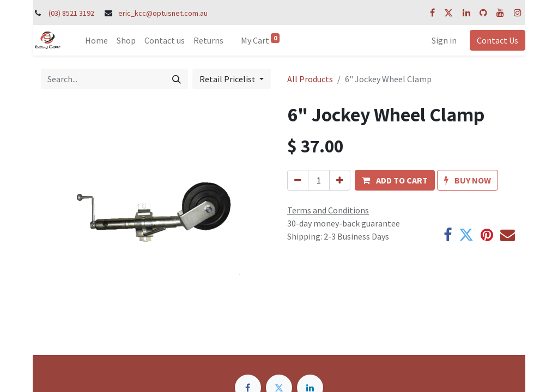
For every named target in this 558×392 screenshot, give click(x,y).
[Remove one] (298, 180)
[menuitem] (96, 40)
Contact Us (498, 40)
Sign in (444, 40)
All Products (310, 79)
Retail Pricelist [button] (228, 79)
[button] (395, 180)
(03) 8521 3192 (71, 13)
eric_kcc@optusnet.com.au (163, 13)
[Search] (177, 79)
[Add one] (340, 180)
